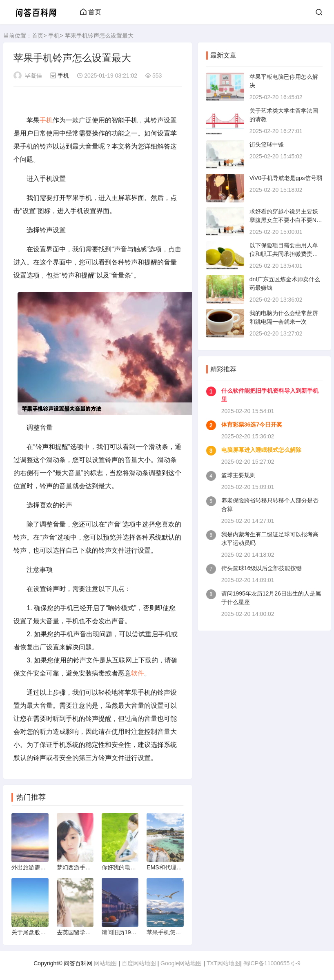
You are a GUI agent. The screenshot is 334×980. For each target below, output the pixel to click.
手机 (54, 36)
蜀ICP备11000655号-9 (272, 963)
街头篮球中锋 (267, 144)
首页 (91, 12)
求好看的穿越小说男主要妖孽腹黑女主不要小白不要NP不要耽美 (285, 220)
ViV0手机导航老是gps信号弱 (286, 178)
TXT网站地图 (223, 963)
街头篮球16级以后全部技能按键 (262, 568)
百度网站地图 (139, 963)
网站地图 (105, 963)
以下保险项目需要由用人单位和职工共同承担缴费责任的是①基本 (284, 254)
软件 (138, 673)
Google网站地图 (181, 963)
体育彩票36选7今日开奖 (252, 424)
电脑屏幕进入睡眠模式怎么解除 (261, 450)
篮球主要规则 (238, 475)
